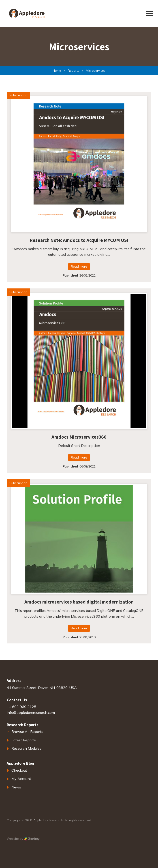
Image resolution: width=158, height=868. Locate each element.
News (16, 787)
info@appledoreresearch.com (31, 712)
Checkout (19, 770)
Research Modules (26, 748)
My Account (21, 779)
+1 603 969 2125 (21, 707)
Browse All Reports (27, 732)
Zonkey (32, 839)
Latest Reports (24, 740)
